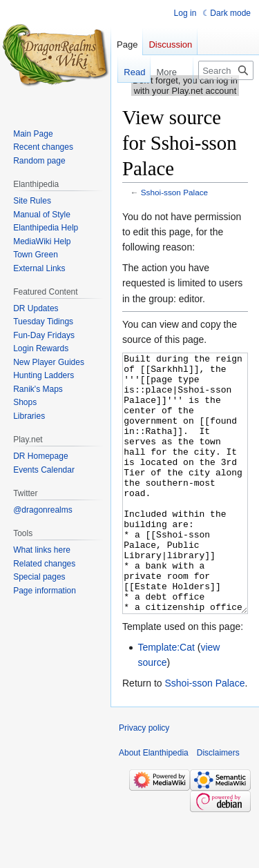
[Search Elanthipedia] (226, 70)
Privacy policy (144, 780)
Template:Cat (166, 699)
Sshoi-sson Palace (174, 192)
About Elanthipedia (154, 805)
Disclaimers (218, 805)
